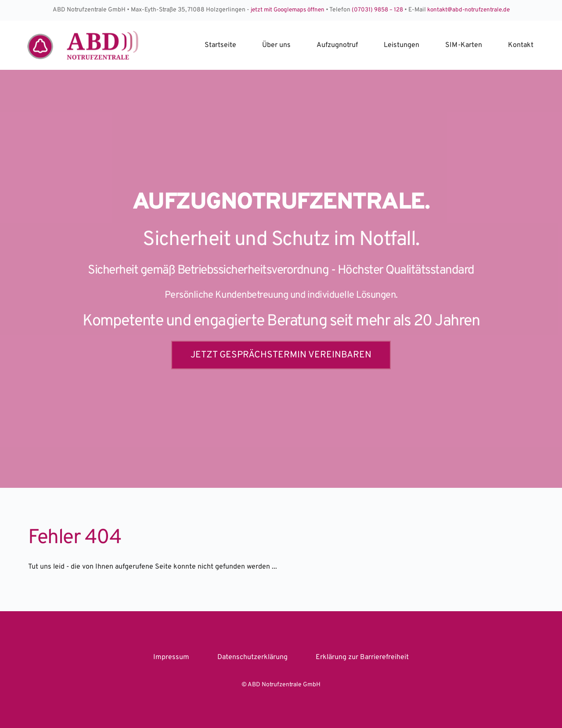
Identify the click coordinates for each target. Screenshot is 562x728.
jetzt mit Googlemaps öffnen (285, 10)
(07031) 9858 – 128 (378, 10)
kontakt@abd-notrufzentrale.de (472, 10)
